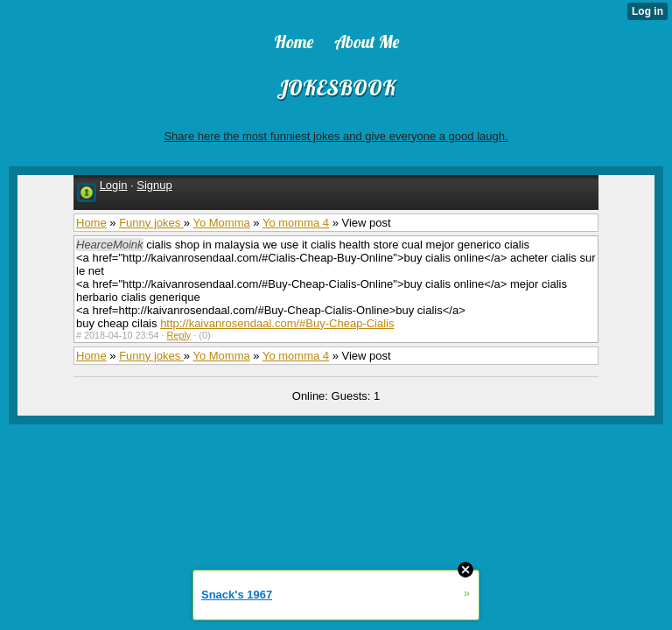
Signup (154, 185)
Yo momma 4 (296, 223)
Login (114, 185)
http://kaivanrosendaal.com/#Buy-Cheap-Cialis (277, 323)
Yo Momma (221, 223)
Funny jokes (151, 223)
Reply (179, 335)
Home (91, 223)
